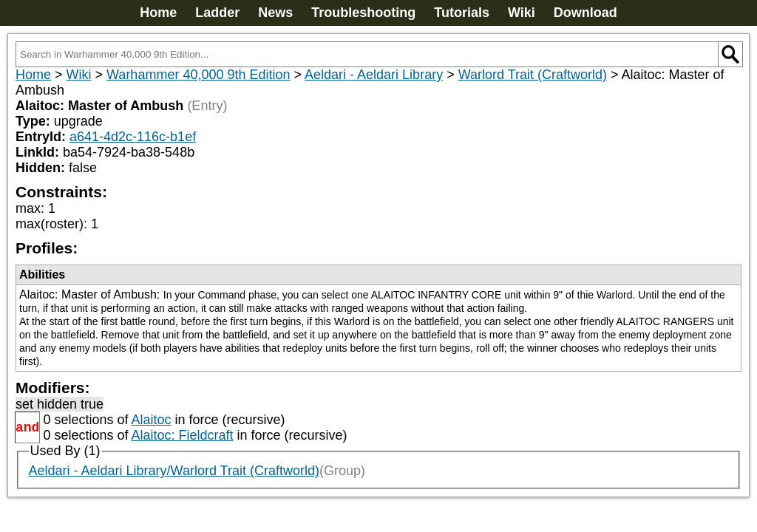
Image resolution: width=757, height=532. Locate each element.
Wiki (522, 13)
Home (158, 13)
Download (585, 13)
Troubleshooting (363, 13)
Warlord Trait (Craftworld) (533, 75)
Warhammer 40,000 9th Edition (198, 75)
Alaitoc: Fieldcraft (182, 435)
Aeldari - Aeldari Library (374, 75)
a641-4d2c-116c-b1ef (133, 137)
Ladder (217, 13)
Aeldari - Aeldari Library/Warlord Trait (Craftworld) (174, 471)
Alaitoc (151, 420)
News (275, 13)
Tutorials (462, 13)
